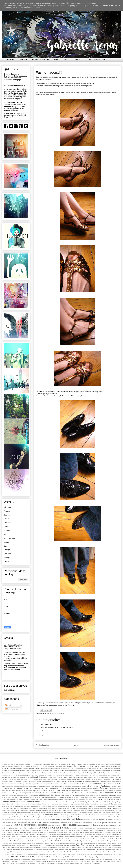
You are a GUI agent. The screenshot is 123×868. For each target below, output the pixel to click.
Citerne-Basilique (69, 784)
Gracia (48, 804)
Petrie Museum (29, 848)
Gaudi (95, 802)
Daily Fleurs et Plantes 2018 (54, 788)
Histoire (60, 806)
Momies (66, 835)
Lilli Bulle (44, 830)
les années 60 (38, 820)
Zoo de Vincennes (95, 863)
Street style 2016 (63, 857)
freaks (76, 800)
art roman (105, 769)
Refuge (114, 850)
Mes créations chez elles (34, 834)
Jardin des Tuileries (60, 810)
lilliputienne (50, 830)
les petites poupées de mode (109, 825)
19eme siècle (24, 764)
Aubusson (33, 771)
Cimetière (32, 781)
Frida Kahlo (81, 800)
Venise (49, 861)
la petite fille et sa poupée (94, 815)
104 (3, 764)
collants (105, 784)
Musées (110, 839)
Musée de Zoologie (14, 839)
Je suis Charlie (89, 811)
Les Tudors (34, 830)
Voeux (54, 863)
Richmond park (16, 852)
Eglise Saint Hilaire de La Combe (95, 795)
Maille (50, 832)
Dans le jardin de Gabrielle (38, 791)
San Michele (13, 854)
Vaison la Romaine (17, 861)
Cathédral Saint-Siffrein (14, 779)
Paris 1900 (45, 845)
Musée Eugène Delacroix (71, 839)
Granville (80, 804)
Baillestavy (103, 771)
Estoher (119, 795)
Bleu (109, 773)
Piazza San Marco (67, 848)
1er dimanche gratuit (40, 764)
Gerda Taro (108, 802)
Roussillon (64, 852)
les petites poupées (68, 825)
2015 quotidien (84, 764)
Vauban (38, 861)
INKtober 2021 (66, 808)
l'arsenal (75, 813)
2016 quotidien (102, 764)
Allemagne (8, 507)
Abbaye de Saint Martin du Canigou (37, 766)
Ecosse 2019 (59, 795)
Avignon (83, 771)
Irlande (6, 534)
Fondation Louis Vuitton (16, 800)
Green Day (86, 804)
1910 (9, 764)
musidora (39, 841)
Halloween (113, 804)
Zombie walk (86, 863)
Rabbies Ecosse (82, 850)
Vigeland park (99, 861)
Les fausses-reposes (86, 823)
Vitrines (33, 863)
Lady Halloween (41, 817)
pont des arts (106, 848)
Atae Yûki (111, 769)
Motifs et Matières (112, 835)
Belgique (7, 515)
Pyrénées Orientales (70, 850)
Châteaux (24, 782)
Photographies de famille (55, 848)
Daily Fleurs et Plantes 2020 (92, 788)
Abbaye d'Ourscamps (20, 766)
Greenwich (99, 804)
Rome (59, 852)
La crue (24, 815)
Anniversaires (39, 768)
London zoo (85, 830)
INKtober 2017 (28, 808)
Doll (15, 795)
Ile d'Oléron (111, 806)
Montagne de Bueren (87, 835)
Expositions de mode (34, 797)
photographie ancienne (40, 847)
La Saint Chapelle (17, 817)
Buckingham (70, 775)
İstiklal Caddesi (24, 811)
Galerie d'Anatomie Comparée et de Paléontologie (59, 802)
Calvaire (9, 777)
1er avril (31, 764)
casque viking (104, 777)
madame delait (31, 832)
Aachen (10, 766)
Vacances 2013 (7, 861)
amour (120, 766)
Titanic (57, 859)
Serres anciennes (57, 854)
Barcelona (9, 773)
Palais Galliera (84, 843)
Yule (81, 863)
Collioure (4, 786)
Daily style (104, 788)
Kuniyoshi (70, 813)
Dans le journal (54, 790)
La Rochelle (118, 815)
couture (69, 786)
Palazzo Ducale (102, 843)
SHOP (56, 60)
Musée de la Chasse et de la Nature (93, 837)
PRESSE (66, 60)
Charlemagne (107, 779)
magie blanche (44, 832)
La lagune (39, 815)
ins (80, 808)
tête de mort (16, 859)
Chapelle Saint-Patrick (51, 779)
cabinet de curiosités (98, 775)
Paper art (109, 843)
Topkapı (61, 859)
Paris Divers (71, 845)
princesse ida (44, 850)
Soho (96, 854)
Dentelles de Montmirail (115, 791)
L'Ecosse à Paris (82, 813)
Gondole (4, 804)
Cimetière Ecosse (66, 782)
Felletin (91, 797)
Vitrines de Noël (40, 863)
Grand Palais (62, 804)
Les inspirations (41, 825)
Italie (6, 546)
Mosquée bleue (97, 835)
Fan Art (59, 797)
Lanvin (47, 817)
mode (52, 834)
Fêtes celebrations (103, 797)
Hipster (49, 806)
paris (40, 845)
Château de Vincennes (15, 782)
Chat (113, 779)
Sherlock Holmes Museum (78, 854)
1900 (6, 764)
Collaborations (97, 784)
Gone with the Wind (13, 804)
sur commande (80, 857)
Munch (119, 834)
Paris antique (52, 845)
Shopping (88, 854)
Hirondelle (55, 806)
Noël (64, 841)
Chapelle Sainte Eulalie (78, 779)
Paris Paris (81, 845)
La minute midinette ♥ (75, 815)
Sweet (87, 857)
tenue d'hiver (8, 859)
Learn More (108, 6)
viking (104, 861)
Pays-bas (7, 554)
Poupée (15, 850)
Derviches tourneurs (7, 793)
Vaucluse (43, 861)
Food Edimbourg (44, 800)
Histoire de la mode (69, 806)
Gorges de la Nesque (29, 804)
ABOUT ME (10, 60)
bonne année (18, 775)
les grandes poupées (107, 823)
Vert (62, 861)
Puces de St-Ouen (53, 850)
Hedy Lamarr (11, 806)
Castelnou (112, 777)
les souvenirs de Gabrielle (11, 830)
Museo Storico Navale (30, 841)
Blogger (65, 758)
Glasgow (119, 802)
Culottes (79, 786)
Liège (39, 830)
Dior (73, 793)
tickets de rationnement (43, 859)
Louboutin (119, 830)
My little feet (46, 841)
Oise (99, 841)
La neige (83, 815)
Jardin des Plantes (48, 810)
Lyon (8, 832)
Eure (9, 797)
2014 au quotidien (61, 764)
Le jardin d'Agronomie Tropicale (75, 817)
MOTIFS (104, 835)
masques (23, 835)
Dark (94, 791)
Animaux (20, 769)
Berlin (101, 773)
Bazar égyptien (79, 773)
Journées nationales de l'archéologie (51, 813)
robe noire (30, 852)
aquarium (58, 769)
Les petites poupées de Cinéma (87, 825)
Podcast (100, 847)
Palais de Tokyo (54, 843)
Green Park (93, 804)
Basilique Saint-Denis (36, 773)
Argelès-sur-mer (87, 769)
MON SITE (23, 60)
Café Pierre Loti (109, 775)
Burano (86, 775)
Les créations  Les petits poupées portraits (53, 823)
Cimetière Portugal (111, 782)
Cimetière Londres (99, 782)
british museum (57, 775)
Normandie (74, 841)
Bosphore (28, 775)
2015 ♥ (69, 764)
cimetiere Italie (89, 782)
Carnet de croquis (40, 777)
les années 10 (106, 817)
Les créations (34, 822)
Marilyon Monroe (11, 835)
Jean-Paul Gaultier (99, 811)
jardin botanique (37, 811)
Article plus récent (43, 745)
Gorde (21, 804)
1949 (19, 764)
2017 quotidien (110, 764)
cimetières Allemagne (19, 784)
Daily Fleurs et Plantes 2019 (74, 788)
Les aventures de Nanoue (104, 820)
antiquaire (47, 769)
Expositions (23, 797)
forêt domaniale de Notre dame (58, 800)
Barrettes (16, 773)
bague (98, 771)
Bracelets (40, 775)
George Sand (101, 802)
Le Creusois (53, 817)
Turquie (7, 562)
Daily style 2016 (14, 791)
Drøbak (32, 795)
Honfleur (85, 806)
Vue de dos (66, 863)
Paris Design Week (61, 845)
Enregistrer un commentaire (48, 735)
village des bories (111, 861)
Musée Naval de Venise (100, 839)
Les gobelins (96, 823)
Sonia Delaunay (108, 854)
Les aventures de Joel (88, 820)
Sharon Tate (66, 854)
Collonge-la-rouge (12, 786)
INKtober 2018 (37, 808)
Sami (8, 854)
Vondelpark (59, 863)
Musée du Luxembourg (41, 839)
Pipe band (75, 848)
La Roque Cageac (7, 817)
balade (108, 771)
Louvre (4, 832)
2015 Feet (75, 764)
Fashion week (83, 797)
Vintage (28, 863)
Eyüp (55, 797)
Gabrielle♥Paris (32, 802)
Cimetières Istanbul (54, 784)
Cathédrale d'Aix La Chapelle (29, 779)
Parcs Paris (30, 845)
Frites (87, 800)
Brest (45, 775)
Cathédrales (41, 779)
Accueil (77, 745)
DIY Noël (11, 795)
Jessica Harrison (109, 811)
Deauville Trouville (102, 791)
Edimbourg (78, 795)
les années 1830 (115, 817)
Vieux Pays (91, 861)
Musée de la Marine (110, 837)
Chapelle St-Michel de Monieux (94, 779)
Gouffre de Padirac (41, 804)
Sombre (101, 854)
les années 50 (29, 820)
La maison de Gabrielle (50, 815)
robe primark (37, 852)
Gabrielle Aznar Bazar (112, 799)
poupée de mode (23, 850)
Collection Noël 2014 (115, 784)
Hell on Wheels (19, 806)
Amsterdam (5, 768)
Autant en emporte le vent (44, 771)
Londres (91, 830)
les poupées (74, 828)
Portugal (7, 558)
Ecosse (7, 519)
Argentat (94, 769)
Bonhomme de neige (8, 775)
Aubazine (27, 771)
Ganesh (90, 802)
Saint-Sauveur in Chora (111, 852)
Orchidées (115, 841)
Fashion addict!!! (49, 72)
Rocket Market (53, 852)
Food (37, 800)
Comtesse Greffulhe (23, 786)
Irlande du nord (116, 808)
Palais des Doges (64, 843)
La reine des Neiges (108, 815)
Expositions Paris (47, 797)
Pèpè (113, 845)
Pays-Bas (105, 845)
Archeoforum (78, 769)
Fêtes (95, 797)
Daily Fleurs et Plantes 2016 (15, 788)
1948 (15, 764)
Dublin (36, 795)
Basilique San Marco (48, 773)
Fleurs (119, 797)
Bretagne (49, 775)
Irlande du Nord (10, 538)
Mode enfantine (59, 834)
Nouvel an (86, 841)
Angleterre (8, 511)
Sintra (93, 854)
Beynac (105, 773)
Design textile (17, 793)
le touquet (86, 817)
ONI (102, 841)
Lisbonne (70, 830)
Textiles (33, 859)
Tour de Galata (68, 859)
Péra (116, 845)
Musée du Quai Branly (56, 839)
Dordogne (20, 795)
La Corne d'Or (18, 815)
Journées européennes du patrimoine (28, 813)
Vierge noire (83, 861)
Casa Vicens (97, 777)
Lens (91, 817)
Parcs (23, 845)
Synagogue (93, 857)
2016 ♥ (95, 764)
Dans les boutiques (69, 790)
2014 (53, 764)
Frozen (91, 800)
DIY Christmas (95, 793)
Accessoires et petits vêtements (81, 766)
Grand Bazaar (54, 804)
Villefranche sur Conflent (8, 863)
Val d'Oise (26, 861)
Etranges (5, 797)
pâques (114, 843)
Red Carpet (108, 850)
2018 (116, 764)
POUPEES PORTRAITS (41, 60)
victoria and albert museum (71, 861)
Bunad (82, 775)
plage (90, 848)
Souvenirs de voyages (23, 856)
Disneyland (84, 793)
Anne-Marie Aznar (28, 768)
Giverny (114, 802)
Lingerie (61, 830)
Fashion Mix (75, 797)
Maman (82, 832)
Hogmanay (78, 806)
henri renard (27, 806)
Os (34, 843)
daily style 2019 (24, 791)
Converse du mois (40, 786)
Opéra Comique (108, 841)
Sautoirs (31, 854)
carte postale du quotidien (83, 777)
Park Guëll (89, 845)
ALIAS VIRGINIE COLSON (96, 60)
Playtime (94, 847)
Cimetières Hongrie (43, 784)
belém (85, 773)
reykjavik (9, 852)
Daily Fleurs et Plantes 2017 (35, 788)
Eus (18, 797)
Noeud (68, 841)
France (6, 527)
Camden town (15, 777)
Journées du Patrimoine (9, 813)
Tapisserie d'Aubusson (109, 857)
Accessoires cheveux (60, 766)
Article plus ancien (112, 745)
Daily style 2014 (113, 788)
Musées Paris (19, 841)
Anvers (53, 768)
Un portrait (114, 859)
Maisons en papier (74, 832)
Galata (41, 802)
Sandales (26, 854)
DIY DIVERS (104, 793)
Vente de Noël (56, 861)
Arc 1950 (71, 768)
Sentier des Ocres (47, 854)
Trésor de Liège (100, 859)
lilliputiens (56, 830)
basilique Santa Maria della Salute (64, 773)
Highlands (44, 806)
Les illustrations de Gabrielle (22, 825)
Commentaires (12, 709)
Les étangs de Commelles (73, 823)
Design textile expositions (31, 793)
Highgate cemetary (36, 806)
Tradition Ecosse (85, 859)
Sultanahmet (72, 857)
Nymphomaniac (93, 841)
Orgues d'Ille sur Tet (28, 843)
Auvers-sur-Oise (76, 771)
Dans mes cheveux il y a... (85, 791)
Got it (118, 6)
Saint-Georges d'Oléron (82, 852)
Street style (45, 857)
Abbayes (50, 766)
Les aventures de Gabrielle (56, 714)
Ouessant (46, 843)
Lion (65, 830)
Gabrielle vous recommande (13, 802)
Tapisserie (99, 857)
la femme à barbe (31, 815)
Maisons (66, 832)
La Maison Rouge (64, 815)
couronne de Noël (62, 786)
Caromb (50, 777)
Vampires (32, 861)
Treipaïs (93, 859)
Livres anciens (78, 830)
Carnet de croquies (26, 777)
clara (76, 784)
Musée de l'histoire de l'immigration (72, 837)
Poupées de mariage (34, 850)
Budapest (77, 775)
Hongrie (7, 530)
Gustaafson (106, 804)
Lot (114, 830)
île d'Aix (105, 806)
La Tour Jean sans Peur (29, 817)
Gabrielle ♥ (98, 799)
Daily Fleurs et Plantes (98, 786)
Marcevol (103, 832)
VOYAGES (78, 60)
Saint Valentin (71, 852)
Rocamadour (44, 852)
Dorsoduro (26, 795)
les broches (13, 823)
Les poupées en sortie (114, 828)
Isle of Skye (10, 811)
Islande (6, 542)
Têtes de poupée (25, 859)
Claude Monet (81, 784)
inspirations (84, 808)
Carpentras (56, 777)
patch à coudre (97, 845)
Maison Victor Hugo (58, 832)
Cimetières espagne (31, 784)
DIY (89, 793)
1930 (12, 764)
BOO (23, 775)
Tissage (52, 859)
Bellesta (96, 773)
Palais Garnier (93, 843)
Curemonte (85, 786)
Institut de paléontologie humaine (97, 808)
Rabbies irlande (91, 850)
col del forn (89, 784)
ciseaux (62, 784)
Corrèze (54, 786)
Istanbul (16, 810)
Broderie (64, 775)
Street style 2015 (54, 857)
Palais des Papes (74, 843)
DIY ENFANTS (113, 793)
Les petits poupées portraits (54, 828)
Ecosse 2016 (50, 795)
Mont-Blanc (77, 835)
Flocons (4, 800)
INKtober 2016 (18, 808)
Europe (13, 797)
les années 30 (12, 820)
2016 (90, 764)
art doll (99, 768)
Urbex (119, 859)
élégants (108, 795)
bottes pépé (34, 775)
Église (84, 795)
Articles (9, 705)
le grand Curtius (61, 817)
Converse (31, 786)
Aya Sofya (88, 771)
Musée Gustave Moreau (86, 839)
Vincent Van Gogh (20, 863)
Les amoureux (97, 817)
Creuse (74, 786)
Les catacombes (21, 823)
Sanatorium (20, 854)
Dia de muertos (67, 793)
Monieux (71, 835)
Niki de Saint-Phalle (56, 841)
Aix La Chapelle (100, 766)
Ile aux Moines (98, 806)
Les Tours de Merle (25, 830)
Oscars (38, 843)
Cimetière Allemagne (42, 782)
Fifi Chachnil (113, 797)
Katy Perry (64, 813)
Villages (119, 861)
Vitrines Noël (48, 863)
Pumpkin (61, 850)
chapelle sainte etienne (65, 779)
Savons (36, 854)
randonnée (100, 850)
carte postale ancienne (67, 777)
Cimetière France (78, 782)
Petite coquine (20, 847)
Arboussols (64, 769)
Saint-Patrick (100, 852)
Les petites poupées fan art (29, 828)
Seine (40, 854)
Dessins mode (56, 793)
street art (38, 857)
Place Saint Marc (83, 848)
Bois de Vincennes (116, 773)
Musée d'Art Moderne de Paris (53, 837)
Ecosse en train (69, 795)
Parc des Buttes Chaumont (14, 845)
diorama (78, 793)
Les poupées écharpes (98, 828)
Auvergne (68, 771)
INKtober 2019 (47, 808)
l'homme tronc (115, 813)
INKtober (10, 808)
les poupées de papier (84, 828)
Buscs (90, 775)
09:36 (43, 730)
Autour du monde (59, 771)
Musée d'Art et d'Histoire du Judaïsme (33, 837)
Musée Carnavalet (17, 837)
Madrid (37, 832)
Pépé (110, 845)
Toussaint (76, 859)
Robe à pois (24, 852)
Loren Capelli (109, 830)
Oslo (42, 843)
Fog (8, 800)
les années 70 (47, 820)
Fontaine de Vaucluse (29, 800)
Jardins (82, 811)
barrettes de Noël (24, 773)
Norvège (7, 550)
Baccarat (93, 771)
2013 (49, 764)
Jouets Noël (118, 811)
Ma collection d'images (18, 832)
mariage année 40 (111, 832)
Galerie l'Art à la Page (81, 802)
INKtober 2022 (75, 808)
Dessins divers (45, 793)
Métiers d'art (47, 835)
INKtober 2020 (56, 808)
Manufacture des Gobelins (92, 832)
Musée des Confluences (27, 839)
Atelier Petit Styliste (18, 771)
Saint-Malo (92, 852)
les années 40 (21, 820)
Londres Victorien (100, 830)
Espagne (7, 523)
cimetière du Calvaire (54, 782)
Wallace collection (74, 863)
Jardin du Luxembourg (74, 811)
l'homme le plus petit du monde (103, 813)
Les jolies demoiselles (54, 825)
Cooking (49, 786)
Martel (18, 835)
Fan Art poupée (67, 797)
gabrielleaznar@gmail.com (14, 645)
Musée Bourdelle (6, 837)
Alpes (115, 766)
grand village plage (72, 804)
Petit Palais (11, 847)
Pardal (36, 845)
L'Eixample (91, 813)
